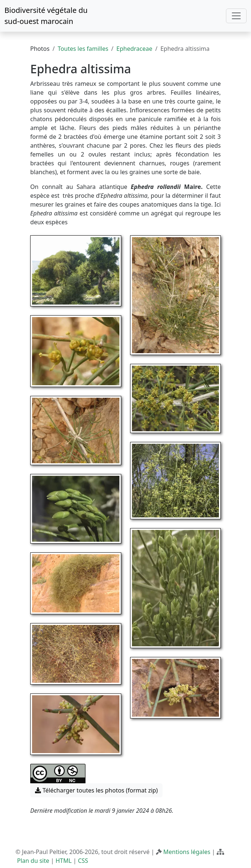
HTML (64, 861)
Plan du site (33, 861)
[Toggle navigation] (236, 16)
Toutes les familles (83, 49)
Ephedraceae (134, 49)
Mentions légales (187, 852)
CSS (83, 861)
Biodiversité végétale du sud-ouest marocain (46, 16)
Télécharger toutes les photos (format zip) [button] (96, 790)
